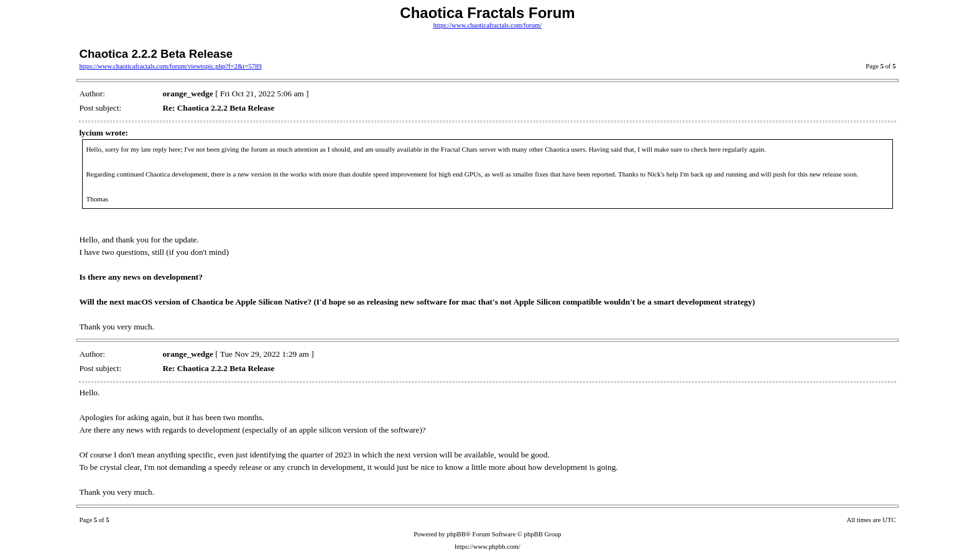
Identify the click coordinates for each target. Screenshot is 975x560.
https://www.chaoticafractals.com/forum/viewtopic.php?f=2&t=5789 (170, 66)
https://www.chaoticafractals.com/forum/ (488, 25)
